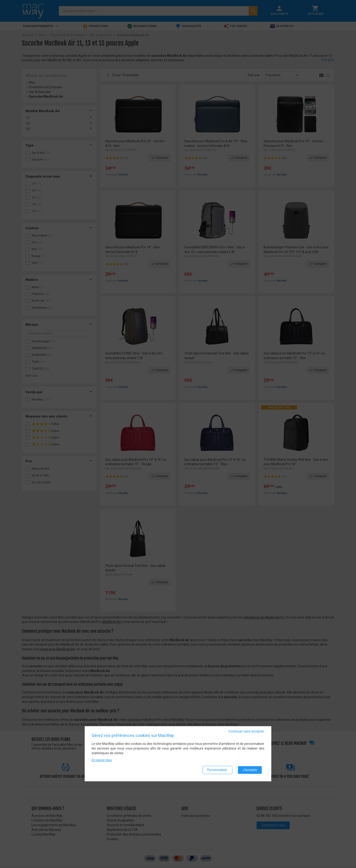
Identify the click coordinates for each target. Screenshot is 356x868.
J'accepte (250, 770)
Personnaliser (217, 770)
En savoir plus (102, 760)
